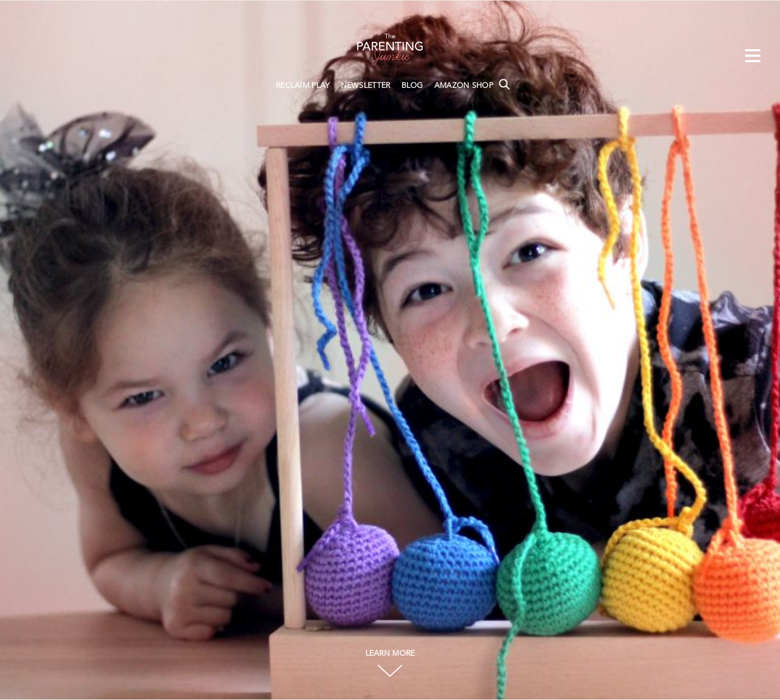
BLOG (412, 86)
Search (504, 84)
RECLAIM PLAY (303, 86)
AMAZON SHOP (464, 86)
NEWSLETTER (366, 86)
